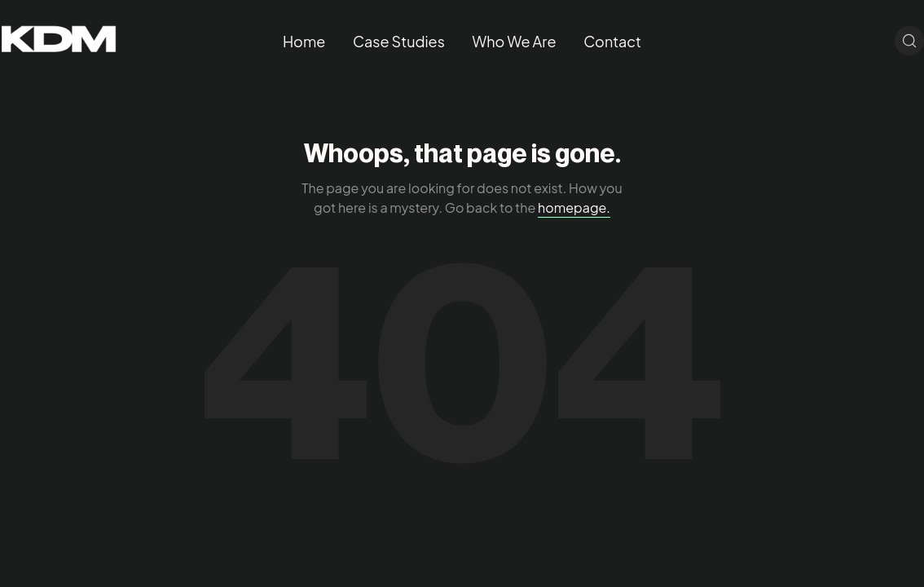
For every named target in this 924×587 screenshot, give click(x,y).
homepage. (574, 207)
